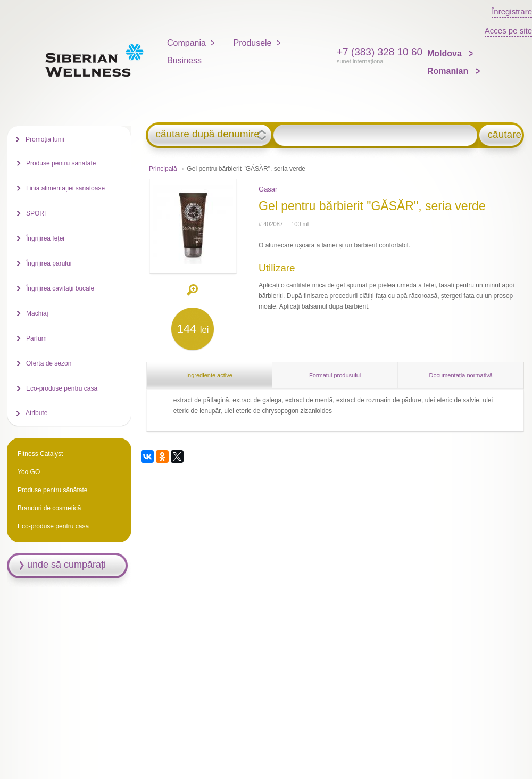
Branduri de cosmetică (49, 508)
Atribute (36, 413)
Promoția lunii (45, 139)
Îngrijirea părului (49, 263)
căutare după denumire (207, 134)
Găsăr (268, 189)
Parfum (36, 338)
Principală (163, 169)
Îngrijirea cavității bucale (60, 288)
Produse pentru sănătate (61, 163)
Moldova (446, 53)
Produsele (252, 43)
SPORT (37, 213)
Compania (186, 43)
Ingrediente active (209, 375)
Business (184, 60)
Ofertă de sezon (49, 363)
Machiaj (37, 313)
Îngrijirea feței (45, 238)
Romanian (449, 71)
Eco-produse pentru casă (62, 388)
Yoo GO (29, 472)
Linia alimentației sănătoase (65, 188)
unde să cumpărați (66, 565)
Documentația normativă (461, 375)
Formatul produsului (335, 375)
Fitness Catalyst (40, 454)
